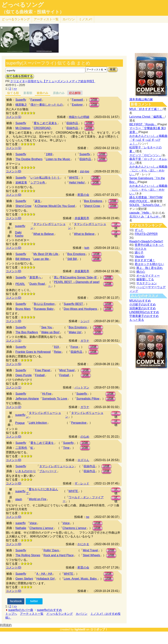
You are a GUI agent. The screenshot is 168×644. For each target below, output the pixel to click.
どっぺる (16, 19)
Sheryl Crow (23, 206)
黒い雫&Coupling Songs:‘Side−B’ (75, 277)
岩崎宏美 (21, 183)
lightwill (80, 629)
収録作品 (72, 123)
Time (66, 448)
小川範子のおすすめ (143, 304)
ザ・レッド (82, 483)
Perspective (79, 423)
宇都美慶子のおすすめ (144, 316)
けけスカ (141, 249)
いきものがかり (26, 471)
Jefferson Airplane (27, 399)
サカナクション (147, 283)
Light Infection (38, 423)
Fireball (40, 375)
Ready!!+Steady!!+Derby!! (146, 241)
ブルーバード (48, 471)
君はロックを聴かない (149, 264)
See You (47, 327)
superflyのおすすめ (49, 610)
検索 (113, 69)
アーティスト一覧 (32, 614)
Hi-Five (47, 394)
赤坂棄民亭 (82, 218)
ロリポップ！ (99, 629)
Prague (20, 423)
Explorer (77, 105)
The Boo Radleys (27, 332)
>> (15, 89)
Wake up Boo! (50, 332)
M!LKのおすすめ (140, 301)
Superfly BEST (73, 304)
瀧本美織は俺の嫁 (141, 99)
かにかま (83, 544)
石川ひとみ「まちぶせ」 (145, 217)
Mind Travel (67, 370)
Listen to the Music (58, 159)
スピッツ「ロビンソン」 (145, 155)
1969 (49, 154)
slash (19, 499)
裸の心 (141, 272)
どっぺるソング (23, 5)
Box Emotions (93, 201)
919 (56, 347)
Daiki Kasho (19, 234)
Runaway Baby (44, 309)
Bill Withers (23, 259)
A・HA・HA (44, 574)
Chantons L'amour (41, 528)
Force (74, 347)
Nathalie (21, 528)
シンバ (85, 321)
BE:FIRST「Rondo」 (143, 124)
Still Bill (72, 259)
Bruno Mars (23, 309)
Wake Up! (75, 332)
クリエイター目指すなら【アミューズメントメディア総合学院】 (53, 81)
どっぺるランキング (60, 614)
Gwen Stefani (24, 579)
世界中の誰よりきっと (149, 245)
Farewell (36, 100)
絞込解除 (75, 93)
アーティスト (46, 19)
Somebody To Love (55, 399)
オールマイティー (148, 276)
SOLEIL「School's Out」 (146, 205)
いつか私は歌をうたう (45, 178)
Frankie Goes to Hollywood (33, 352)
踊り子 (139, 253)
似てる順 (13, 93)
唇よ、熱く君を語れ (149, 268)
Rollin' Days (51, 550)
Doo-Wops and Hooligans (80, 309)
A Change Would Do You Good (55, 206)
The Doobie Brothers (29, 159)
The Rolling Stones (28, 555)
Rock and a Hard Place (59, 555)
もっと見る (137, 320)
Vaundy (140, 256)
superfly (20, 226)
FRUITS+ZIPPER (146, 234)
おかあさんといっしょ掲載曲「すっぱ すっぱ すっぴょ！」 (148, 140)
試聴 (94, 100)
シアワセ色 (38, 183)
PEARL (20, 284)
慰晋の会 (83, 195)
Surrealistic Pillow (88, 399)
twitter (34, 601)
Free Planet (43, 370)
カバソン (69, 19)
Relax (58, 352)
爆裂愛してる (145, 279)
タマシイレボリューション (57, 466)
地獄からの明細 (79, 117)
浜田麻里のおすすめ (143, 308)
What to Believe (44, 234)
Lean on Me (41, 259)
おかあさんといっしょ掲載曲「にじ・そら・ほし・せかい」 (148, 170)
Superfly (21, 100)
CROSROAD (42, 128)
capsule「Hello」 (141, 213)
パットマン (82, 387)
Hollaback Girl (45, 579)
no (88, 517)
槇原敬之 (21, 105)
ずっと (139, 230)
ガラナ (85, 341)
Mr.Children (23, 128)
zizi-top (85, 171)
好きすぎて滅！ (145, 260)
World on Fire (38, 499)
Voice (33, 523)
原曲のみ (59, 93)
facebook (16, 601)
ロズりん (83, 460)
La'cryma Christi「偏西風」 (147, 117)
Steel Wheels (91, 555)
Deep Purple (24, 375)
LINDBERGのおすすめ (144, 312)
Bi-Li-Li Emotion (44, 304)
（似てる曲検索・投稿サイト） (33, 12)
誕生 (38, 201)
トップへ (11, 614)
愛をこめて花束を (45, 123)
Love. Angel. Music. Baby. (81, 579)
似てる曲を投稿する (20, 76)
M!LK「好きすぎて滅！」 (146, 109)
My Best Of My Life (46, 254)
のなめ (85, 437)
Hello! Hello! (77, 183)
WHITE (74, 178)
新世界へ (35, 277)
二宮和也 (21, 448)
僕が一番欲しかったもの (47, 105)
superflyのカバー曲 (21, 610)
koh (87, 248)
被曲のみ (43, 93)
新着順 (28, 93)
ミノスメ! (85, 19)
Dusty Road (37, 284)
